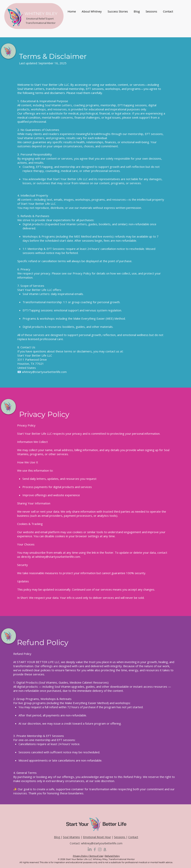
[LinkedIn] (90, 849)
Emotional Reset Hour (97, 837)
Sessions (120, 837)
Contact (133, 837)
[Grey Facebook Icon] (95, 849)
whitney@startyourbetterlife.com (44, 372)
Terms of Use (96, 856)
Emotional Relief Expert (40, 19)
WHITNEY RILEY (41, 14)
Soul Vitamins (71, 837)
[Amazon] (105, 849)
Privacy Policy (80, 856)
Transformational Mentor (41, 23)
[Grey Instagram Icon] (100, 849)
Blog (57, 837)
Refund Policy (112, 856)
